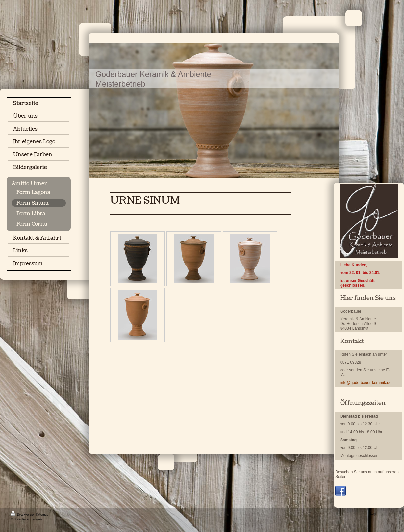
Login (374, 513)
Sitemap (43, 514)
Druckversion (23, 514)
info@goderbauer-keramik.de (366, 383)
